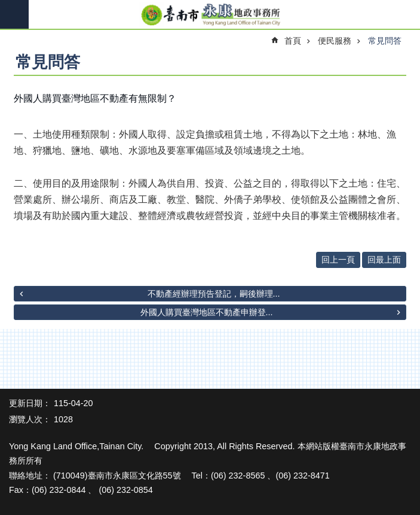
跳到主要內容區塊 (6, 6)
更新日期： (30, 403)
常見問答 (385, 41)
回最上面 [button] (384, 260)
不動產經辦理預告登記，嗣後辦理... (214, 294)
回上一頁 (338, 260)
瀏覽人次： (30, 419)
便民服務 (335, 41)
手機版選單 (14, 14)
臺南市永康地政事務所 (210, 15)
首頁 (293, 41)
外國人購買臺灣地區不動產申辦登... (207, 312)
